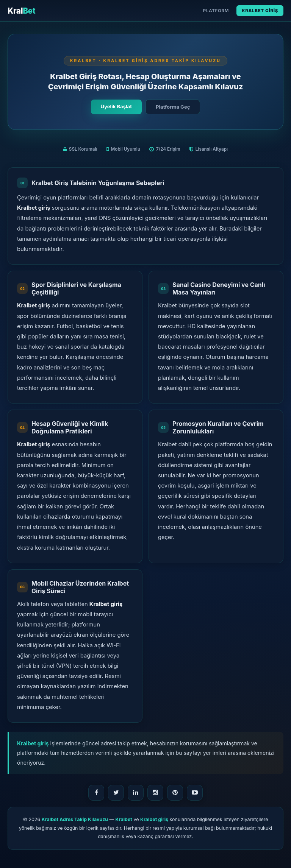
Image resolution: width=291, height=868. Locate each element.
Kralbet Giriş (260, 11)
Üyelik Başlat (116, 106)
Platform (216, 11)
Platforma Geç (173, 107)
